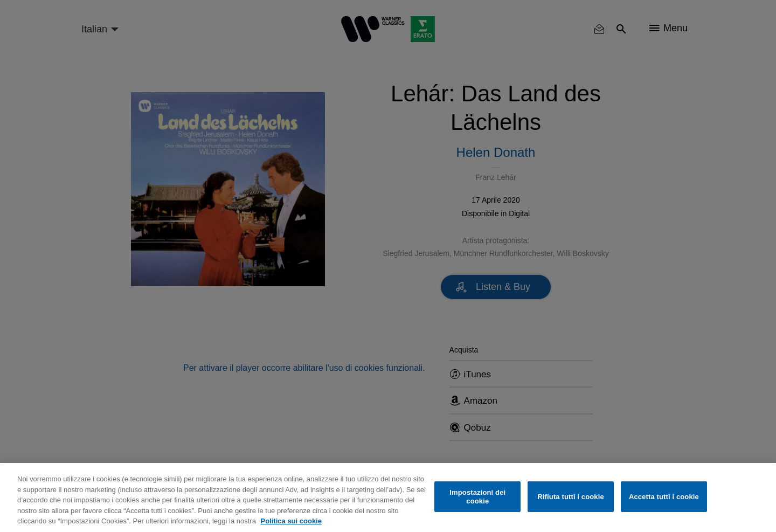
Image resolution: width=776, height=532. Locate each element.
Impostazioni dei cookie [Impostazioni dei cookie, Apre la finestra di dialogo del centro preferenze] (477, 497)
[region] (388, 498)
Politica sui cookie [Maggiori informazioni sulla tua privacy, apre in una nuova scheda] (291, 521)
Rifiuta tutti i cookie (570, 497)
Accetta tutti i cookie (664, 497)
